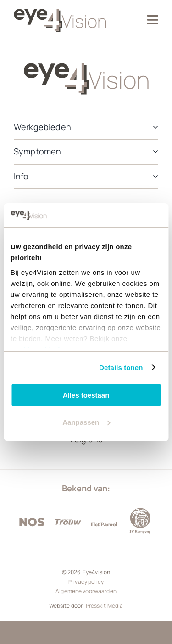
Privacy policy (86, 582)
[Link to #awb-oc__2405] (153, 20)
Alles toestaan (86, 395)
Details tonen (121, 368)
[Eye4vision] (60, 6)
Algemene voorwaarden (86, 591)
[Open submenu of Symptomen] (153, 152)
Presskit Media (105, 606)
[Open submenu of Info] (153, 177)
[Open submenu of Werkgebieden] (153, 127)
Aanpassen (86, 422)
